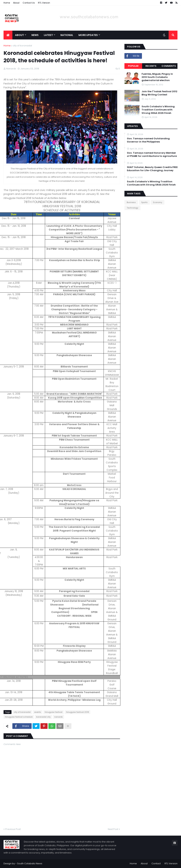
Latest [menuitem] (48, 35)
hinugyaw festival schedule (19, 717)
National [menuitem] (67, 35)
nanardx (58, 717)
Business (131, 202)
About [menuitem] (19, 35)
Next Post (113, 829)
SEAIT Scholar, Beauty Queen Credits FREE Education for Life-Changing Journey (152, 169)
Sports (144, 202)
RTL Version (44, 3)
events (38, 712)
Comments (169, 66)
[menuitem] (8, 35)
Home (7, 3)
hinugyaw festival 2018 (78, 712)
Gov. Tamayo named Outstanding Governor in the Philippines (148, 140)
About (16, 3)
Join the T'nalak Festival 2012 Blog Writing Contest (159, 93)
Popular (133, 66)
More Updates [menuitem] (88, 35)
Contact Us (29, 3)
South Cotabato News (30, 863)
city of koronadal (22, 46)
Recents (151, 66)
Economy (158, 202)
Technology (132, 208)
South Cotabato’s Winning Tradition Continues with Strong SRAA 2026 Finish (158, 110)
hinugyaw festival (54, 712)
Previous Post (13, 829)
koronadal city (43, 717)
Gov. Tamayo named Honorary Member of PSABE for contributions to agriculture (152, 155)
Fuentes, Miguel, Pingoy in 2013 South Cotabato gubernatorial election (157, 77)
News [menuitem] (35, 35)
